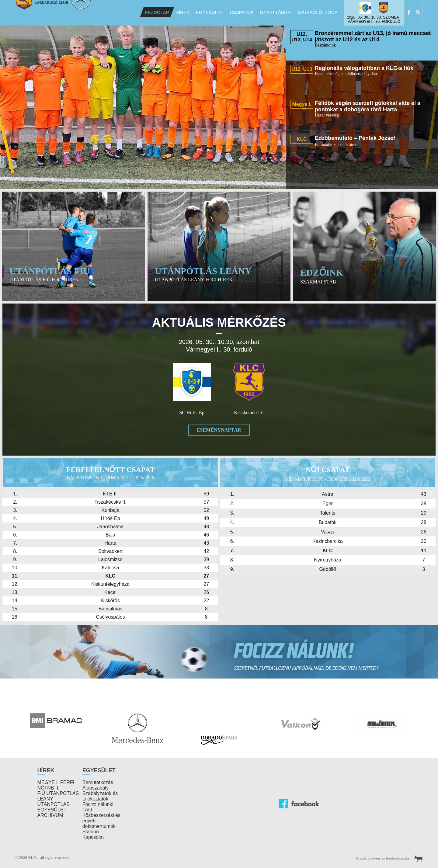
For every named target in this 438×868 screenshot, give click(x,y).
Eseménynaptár (219, 430)
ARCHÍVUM (50, 815)
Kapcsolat (93, 837)
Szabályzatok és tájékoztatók (100, 796)
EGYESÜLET (52, 810)
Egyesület (210, 12)
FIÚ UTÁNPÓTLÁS (58, 793)
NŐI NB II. (48, 788)
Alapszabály (96, 788)
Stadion (91, 832)
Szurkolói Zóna (317, 12)
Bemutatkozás (98, 782)
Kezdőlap (157, 12)
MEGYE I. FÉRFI (56, 782)
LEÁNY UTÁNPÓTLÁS (53, 802)
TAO (87, 810)
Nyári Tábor (275, 12)
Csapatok (242, 12)
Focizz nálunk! (98, 804)
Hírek (182, 12)
